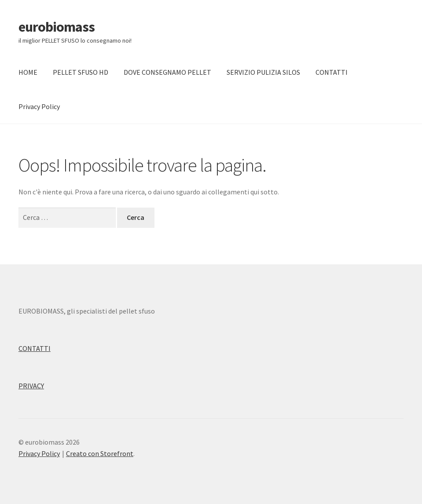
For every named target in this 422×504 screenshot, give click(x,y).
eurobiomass (57, 27)
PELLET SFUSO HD (81, 72)
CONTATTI (332, 72)
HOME (28, 72)
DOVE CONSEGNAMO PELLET (167, 72)
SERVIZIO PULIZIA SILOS (263, 72)
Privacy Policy (39, 106)
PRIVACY (31, 386)
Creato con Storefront (100, 453)
